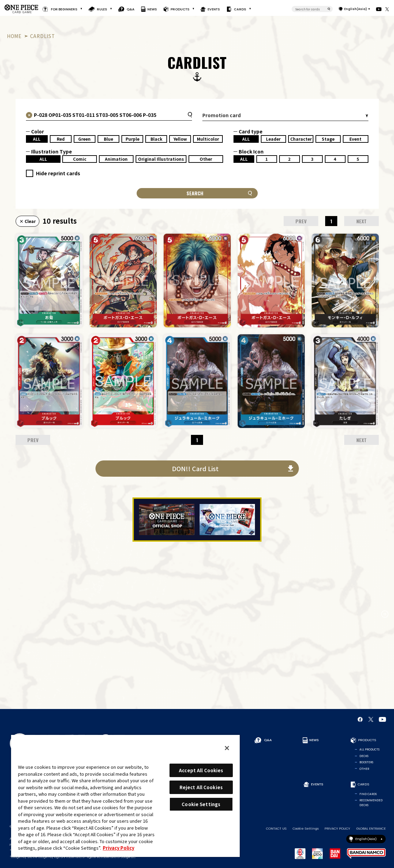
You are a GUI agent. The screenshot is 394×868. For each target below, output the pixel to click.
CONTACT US (276, 828)
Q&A (131, 9)
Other (206, 159)
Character (301, 139)
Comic (80, 159)
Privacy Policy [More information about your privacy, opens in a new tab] (118, 848)
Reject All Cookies (201, 787)
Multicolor (208, 139)
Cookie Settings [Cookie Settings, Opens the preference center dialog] (201, 804)
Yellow (180, 139)
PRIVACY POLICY (337, 828)
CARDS (240, 9)
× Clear (28, 221)
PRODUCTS (180, 9)
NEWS (152, 9)
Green (84, 139)
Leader (273, 139)
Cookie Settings (306, 828)
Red (61, 139)
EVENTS (214, 9)
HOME (14, 36)
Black (156, 139)
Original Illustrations (161, 159)
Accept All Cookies (201, 770)
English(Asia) (356, 9)
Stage (328, 139)
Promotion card (222, 115)
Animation (116, 159)
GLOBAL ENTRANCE (371, 828)
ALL (37, 139)
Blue (108, 139)
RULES (102, 9)
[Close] (227, 748)
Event (355, 139)
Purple (132, 139)
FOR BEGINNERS (64, 9)
